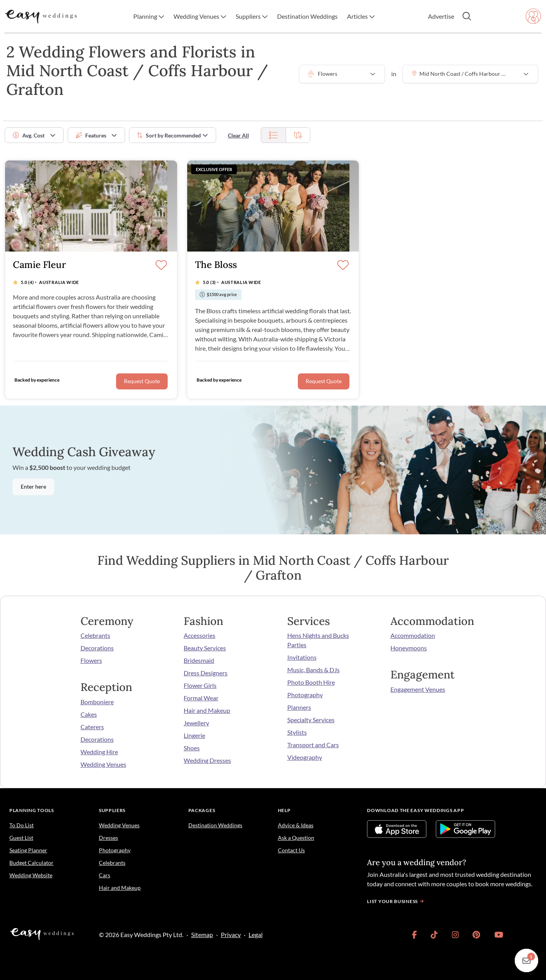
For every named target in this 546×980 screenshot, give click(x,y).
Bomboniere (97, 702)
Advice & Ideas (296, 825)
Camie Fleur (39, 265)
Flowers (91, 660)
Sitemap (202, 934)
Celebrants (95, 635)
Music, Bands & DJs (313, 670)
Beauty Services (205, 648)
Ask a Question (296, 838)
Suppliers (112, 810)
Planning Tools (32, 810)
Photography (305, 695)
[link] (414, 935)
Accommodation (413, 635)
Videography (305, 757)
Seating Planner (28, 850)
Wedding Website (31, 875)
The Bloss (216, 265)
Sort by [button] (169, 135)
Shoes (192, 748)
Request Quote (142, 381)
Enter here (33, 487)
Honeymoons (409, 648)
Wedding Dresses (207, 760)
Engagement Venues (418, 689)
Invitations (302, 657)
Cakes (89, 714)
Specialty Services (311, 720)
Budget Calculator (31, 863)
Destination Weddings (215, 825)
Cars (105, 875)
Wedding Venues (103, 764)
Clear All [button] (238, 135)
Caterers (92, 727)
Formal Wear (201, 698)
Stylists (297, 732)
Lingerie (194, 735)
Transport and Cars (313, 745)
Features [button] (91, 135)
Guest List (21, 838)
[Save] (161, 266)
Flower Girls (200, 685)
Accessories (200, 635)
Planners (299, 707)
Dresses (108, 838)
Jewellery (196, 723)
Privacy (231, 934)
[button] (149, 16)
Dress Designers (206, 673)
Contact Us (291, 850)
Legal (256, 934)
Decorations (97, 648)
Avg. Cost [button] (29, 135)
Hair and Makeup (207, 710)
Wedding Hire (99, 752)
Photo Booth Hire (311, 682)
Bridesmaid (199, 660)
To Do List (21, 825)
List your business (396, 901)
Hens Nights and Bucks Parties (318, 640)
